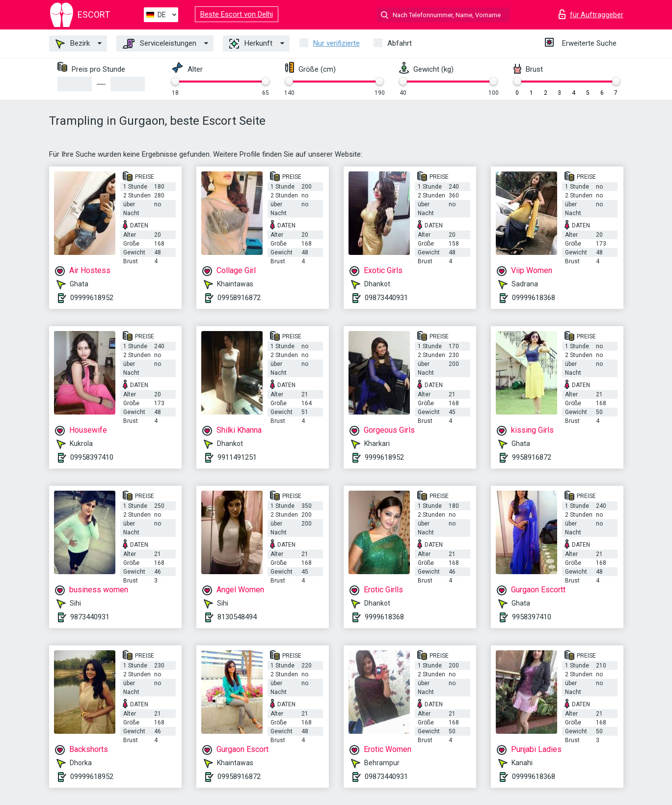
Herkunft (251, 44)
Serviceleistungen (160, 44)
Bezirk (73, 44)
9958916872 (532, 457)
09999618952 (92, 298)
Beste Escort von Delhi (237, 14)
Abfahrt (400, 43)
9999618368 (384, 617)
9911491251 (237, 457)
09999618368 (534, 298)
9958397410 (532, 617)
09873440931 (386, 298)
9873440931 (90, 617)
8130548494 (237, 617)
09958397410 (92, 457)
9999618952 (384, 457)
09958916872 (239, 298)
